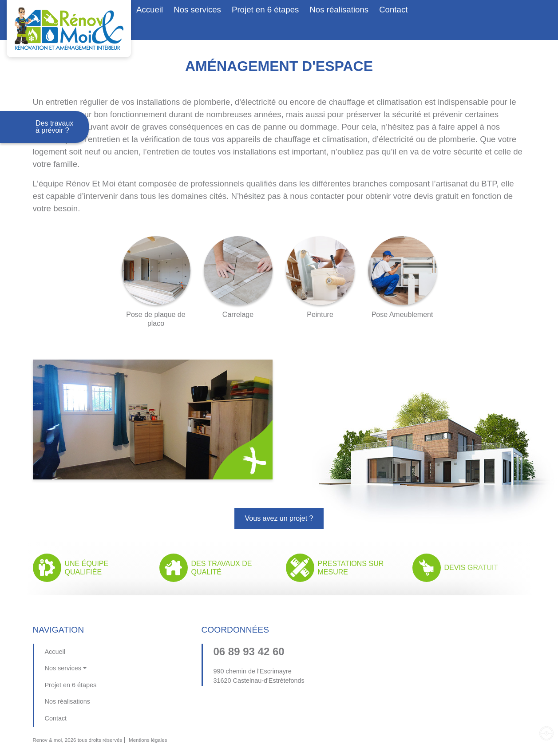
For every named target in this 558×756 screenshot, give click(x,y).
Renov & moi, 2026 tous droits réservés (78, 740)
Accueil (150, 10)
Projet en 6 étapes (265, 10)
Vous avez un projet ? (279, 518)
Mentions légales (148, 740)
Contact (393, 10)
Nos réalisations (339, 10)
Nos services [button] (197, 10)
